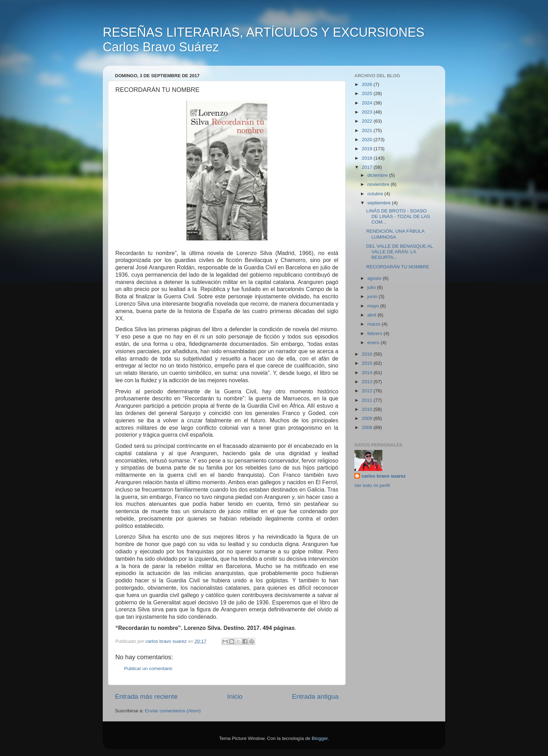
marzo (374, 324)
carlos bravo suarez (384, 476)
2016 (368, 354)
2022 (368, 121)
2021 (368, 130)
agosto (375, 278)
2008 (368, 427)
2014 (368, 373)
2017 (368, 167)
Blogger (320, 738)
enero (374, 343)
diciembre (378, 175)
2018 (368, 158)
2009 (368, 418)
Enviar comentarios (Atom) (173, 711)
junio (373, 296)
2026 (368, 84)
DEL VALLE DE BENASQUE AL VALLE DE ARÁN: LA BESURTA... (400, 252)
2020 (368, 140)
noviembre (379, 184)
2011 (368, 400)
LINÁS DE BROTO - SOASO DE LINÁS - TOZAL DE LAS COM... (398, 216)
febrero (376, 333)
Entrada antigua (315, 696)
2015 (368, 363)
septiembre (380, 203)
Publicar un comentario (148, 668)
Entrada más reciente (146, 696)
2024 (368, 103)
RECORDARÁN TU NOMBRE (398, 267)
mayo (374, 306)
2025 (368, 93)
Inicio (235, 696)
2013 (368, 382)
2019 (368, 149)
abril (372, 315)
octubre (376, 194)
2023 (368, 112)
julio (372, 287)
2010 (368, 409)
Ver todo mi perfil (372, 485)
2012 (368, 391)
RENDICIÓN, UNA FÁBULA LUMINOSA (395, 234)
